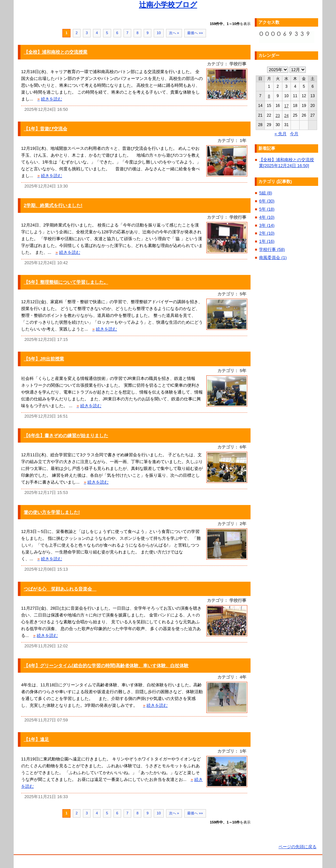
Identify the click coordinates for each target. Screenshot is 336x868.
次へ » (174, 33)
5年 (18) (267, 209)
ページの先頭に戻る (297, 847)
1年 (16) (267, 241)
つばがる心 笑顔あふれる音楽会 (60, 589)
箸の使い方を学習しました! (52, 512)
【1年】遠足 (36, 739)
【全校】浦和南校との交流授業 (56, 52)
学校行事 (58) (272, 249)
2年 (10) (267, 233)
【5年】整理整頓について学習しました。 (66, 282)
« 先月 (281, 134)
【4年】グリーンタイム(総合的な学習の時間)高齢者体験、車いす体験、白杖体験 (106, 666)
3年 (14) (267, 225)
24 (286, 116)
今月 (294, 134)
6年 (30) (267, 201)
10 (159, 33)
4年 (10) (267, 217)
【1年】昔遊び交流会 (45, 129)
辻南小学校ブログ (168, 5)
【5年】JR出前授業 (44, 359)
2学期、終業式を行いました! (53, 205)
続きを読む (50, 99)
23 (278, 116)
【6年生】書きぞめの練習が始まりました (66, 435)
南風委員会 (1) (273, 258)
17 (286, 106)
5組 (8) (265, 193)
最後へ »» (195, 33)
